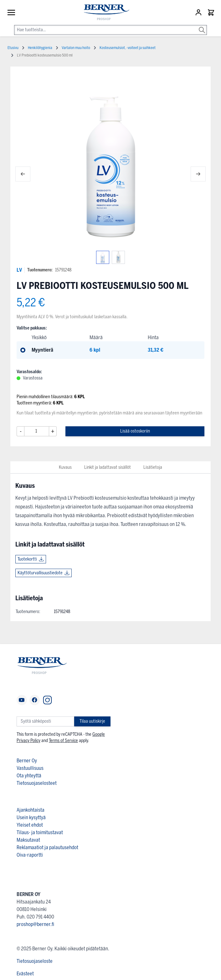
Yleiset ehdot (30, 825)
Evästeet (25, 974)
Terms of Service (63, 741)
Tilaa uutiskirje (92, 721)
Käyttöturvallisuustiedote (40, 573)
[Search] (202, 26)
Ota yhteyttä (29, 776)
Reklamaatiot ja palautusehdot (47, 847)
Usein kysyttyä (31, 817)
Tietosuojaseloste (35, 961)
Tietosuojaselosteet (37, 783)
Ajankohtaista (31, 810)
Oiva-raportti (30, 855)
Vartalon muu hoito (76, 48)
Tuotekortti (27, 559)
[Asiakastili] (199, 12)
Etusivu (13, 48)
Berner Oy (27, 761)
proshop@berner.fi (35, 924)
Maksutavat (28, 840)
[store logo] (104, 13)
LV (19, 270)
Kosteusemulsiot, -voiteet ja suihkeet (128, 48)
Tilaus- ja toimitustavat (40, 832)
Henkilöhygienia (40, 48)
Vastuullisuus (30, 768)
